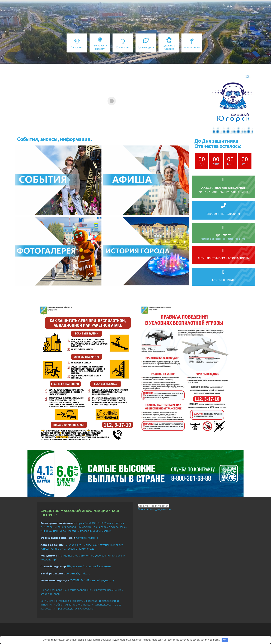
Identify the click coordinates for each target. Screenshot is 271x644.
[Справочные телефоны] (223, 206)
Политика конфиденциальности (155, 509)
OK (225, 640)
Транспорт (223, 235)
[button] (106, 131)
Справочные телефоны (223, 214)
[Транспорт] (223, 227)
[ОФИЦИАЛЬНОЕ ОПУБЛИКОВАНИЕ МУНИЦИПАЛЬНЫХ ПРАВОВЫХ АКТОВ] (223, 180)
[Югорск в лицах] (223, 272)
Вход (230, 6)
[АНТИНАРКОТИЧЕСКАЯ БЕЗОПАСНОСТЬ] (223, 250)
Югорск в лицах (223, 280)
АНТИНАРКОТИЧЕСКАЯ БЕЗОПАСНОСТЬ (223, 258)
